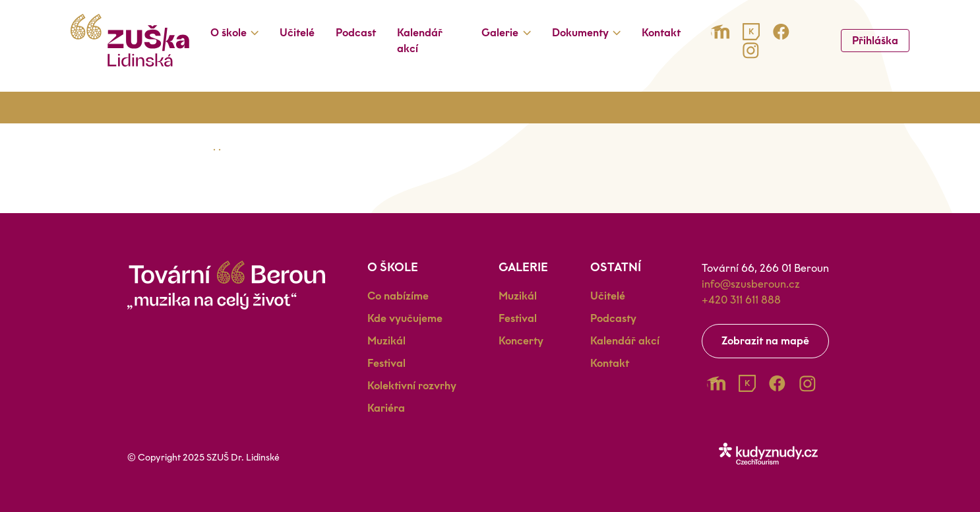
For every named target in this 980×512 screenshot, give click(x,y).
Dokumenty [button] (580, 33)
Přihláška (875, 41)
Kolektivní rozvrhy (412, 386)
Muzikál (386, 341)
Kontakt (661, 33)
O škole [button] (229, 33)
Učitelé (297, 33)
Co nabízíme (398, 296)
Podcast (356, 33)
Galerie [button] (500, 33)
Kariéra (386, 408)
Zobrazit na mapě (765, 341)
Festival (386, 363)
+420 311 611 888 (741, 300)
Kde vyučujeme (405, 318)
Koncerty (521, 341)
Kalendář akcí (420, 41)
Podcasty (613, 318)
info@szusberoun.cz (751, 284)
